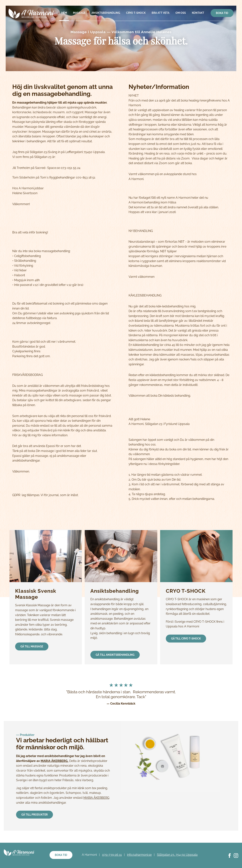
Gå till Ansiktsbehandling (115, 655)
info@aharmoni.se (139, 855)
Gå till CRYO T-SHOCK (186, 639)
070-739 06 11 (112, 855)
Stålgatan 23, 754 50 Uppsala (177, 855)
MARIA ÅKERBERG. (55, 761)
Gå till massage (32, 646)
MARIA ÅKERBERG (96, 798)
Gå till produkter (35, 815)
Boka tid (222, 13)
